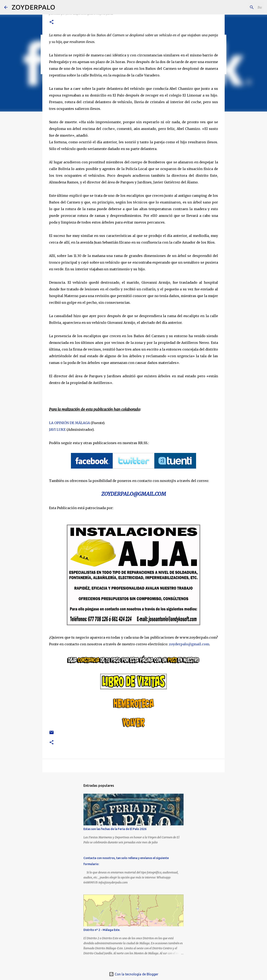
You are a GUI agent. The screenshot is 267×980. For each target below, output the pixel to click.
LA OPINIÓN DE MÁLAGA (69, 423)
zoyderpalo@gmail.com (189, 644)
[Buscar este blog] (242, 7)
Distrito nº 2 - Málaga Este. (102, 930)
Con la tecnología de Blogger (134, 974)
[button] (52, 22)
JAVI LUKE (57, 430)
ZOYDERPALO (33, 7)
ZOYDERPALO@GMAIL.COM (134, 494)
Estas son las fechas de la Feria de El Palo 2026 (115, 829)
